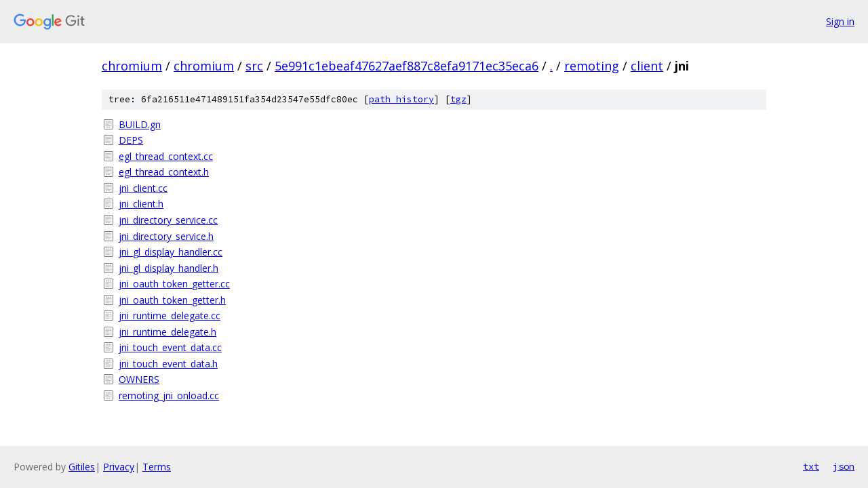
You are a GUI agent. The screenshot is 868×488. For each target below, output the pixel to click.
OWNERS (139, 379)
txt (811, 466)
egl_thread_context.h (164, 172)
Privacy (119, 467)
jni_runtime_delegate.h (167, 332)
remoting (592, 66)
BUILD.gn (140, 124)
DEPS (131, 140)
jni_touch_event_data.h (168, 364)
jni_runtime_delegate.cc (170, 316)
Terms (157, 467)
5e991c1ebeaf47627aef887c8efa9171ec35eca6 (407, 66)
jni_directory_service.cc (168, 220)
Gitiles (82, 467)
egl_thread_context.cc (166, 156)
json (844, 466)
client (647, 66)
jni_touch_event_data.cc (170, 347)
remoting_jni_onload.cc (169, 395)
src (254, 66)
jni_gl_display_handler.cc (171, 252)
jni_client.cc (143, 188)
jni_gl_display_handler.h (169, 268)
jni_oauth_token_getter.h (172, 300)
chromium (132, 66)
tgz (458, 99)
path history (401, 99)
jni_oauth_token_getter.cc (174, 284)
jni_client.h (141, 204)
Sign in (840, 21)
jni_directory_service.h (166, 236)
